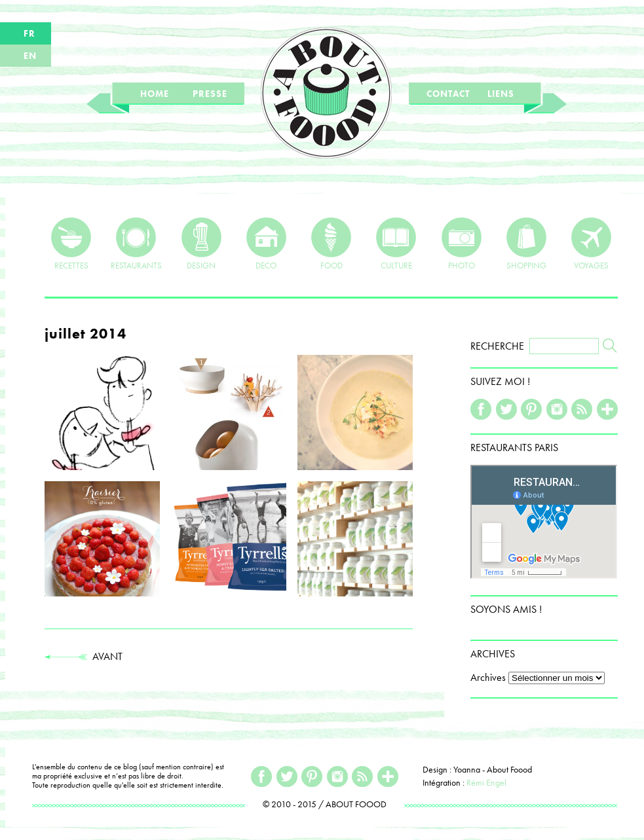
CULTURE (396, 244)
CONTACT (448, 94)
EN (30, 56)
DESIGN (201, 244)
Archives (488, 677)
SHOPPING (526, 244)
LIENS (501, 94)
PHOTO (462, 244)
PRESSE (210, 94)
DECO (266, 244)
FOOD (331, 244)
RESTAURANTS (136, 244)
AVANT (84, 656)
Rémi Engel (486, 782)
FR (29, 33)
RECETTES (71, 244)
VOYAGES (591, 244)
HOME (155, 94)
